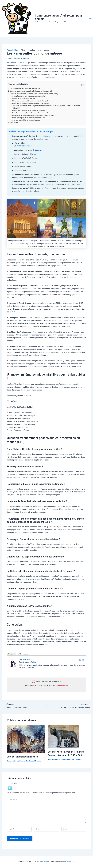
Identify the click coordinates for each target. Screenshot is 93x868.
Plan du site (70, 861)
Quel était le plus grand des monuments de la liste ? (30, 118)
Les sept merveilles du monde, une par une (25, 88)
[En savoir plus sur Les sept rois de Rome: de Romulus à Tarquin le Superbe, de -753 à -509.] (64, 737)
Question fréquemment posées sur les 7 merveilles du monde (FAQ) (34, 94)
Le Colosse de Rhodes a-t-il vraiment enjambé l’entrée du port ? (34, 115)
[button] (10, 788)
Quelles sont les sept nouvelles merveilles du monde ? (31, 113)
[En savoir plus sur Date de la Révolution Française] (26, 739)
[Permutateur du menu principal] (90, 18)
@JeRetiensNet (62, 685)
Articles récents (23, 654)
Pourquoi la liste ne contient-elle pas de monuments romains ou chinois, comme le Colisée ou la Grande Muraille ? (47, 107)
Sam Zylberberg (24, 659)
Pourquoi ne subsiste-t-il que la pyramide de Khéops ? (31, 101)
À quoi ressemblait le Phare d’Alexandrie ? (28, 120)
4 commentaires (12, 761)
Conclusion (14, 123)
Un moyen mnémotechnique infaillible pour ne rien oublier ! (31, 91)
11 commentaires (54, 759)
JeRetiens (33, 662)
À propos (11, 654)
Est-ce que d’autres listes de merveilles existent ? (29, 111)
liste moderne (15, 562)
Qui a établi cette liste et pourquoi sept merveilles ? (30, 96)
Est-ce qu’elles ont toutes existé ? (24, 99)
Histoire (22, 761)
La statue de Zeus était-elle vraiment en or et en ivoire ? (31, 103)
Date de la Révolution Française (22, 757)
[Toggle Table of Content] (81, 85)
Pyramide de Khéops (25, 146)
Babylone (39, 150)
